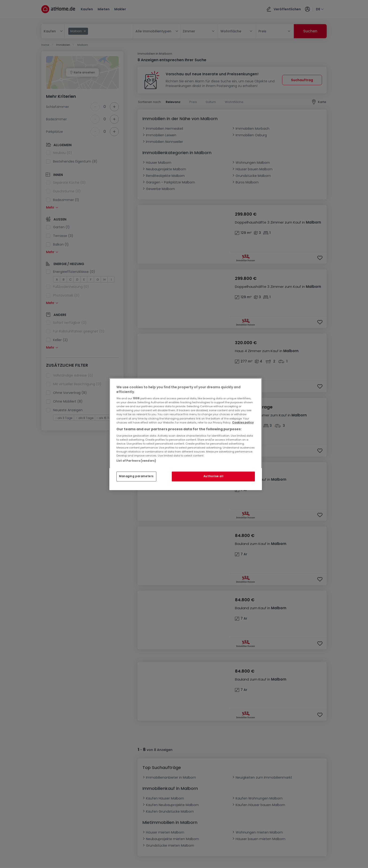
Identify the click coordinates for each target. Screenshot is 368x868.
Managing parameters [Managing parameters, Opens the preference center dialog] (136, 476)
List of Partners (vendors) (136, 461)
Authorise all (213, 476)
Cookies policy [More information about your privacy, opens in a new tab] (243, 423)
